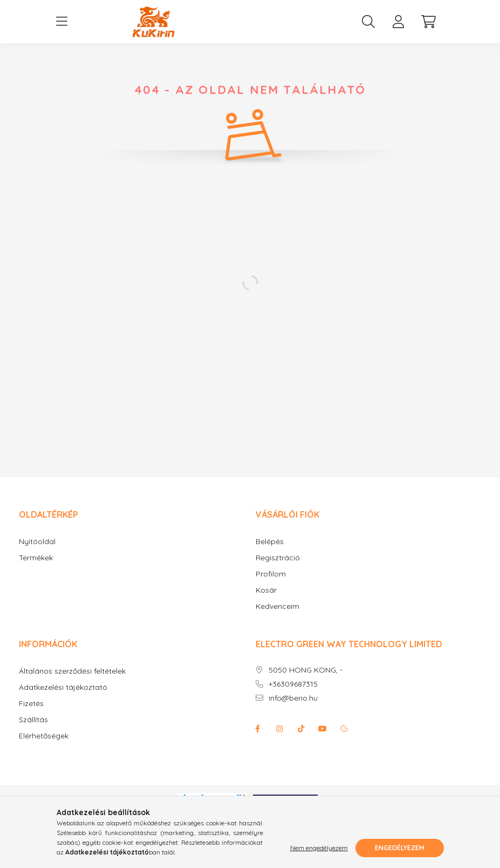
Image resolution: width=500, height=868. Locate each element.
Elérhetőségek (44, 736)
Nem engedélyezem (319, 848)
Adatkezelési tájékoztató (63, 687)
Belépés (270, 542)
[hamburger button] (62, 22)
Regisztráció (278, 558)
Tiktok (301, 729)
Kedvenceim (278, 606)
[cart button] (429, 22)
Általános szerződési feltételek (72, 671)
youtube (323, 729)
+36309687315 (293, 684)
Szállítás (33, 720)
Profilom (271, 574)
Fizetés (31, 704)
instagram (279, 729)
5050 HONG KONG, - (306, 670)
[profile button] (399, 22)
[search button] (368, 22)
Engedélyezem (400, 848)
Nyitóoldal (37, 542)
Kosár (266, 590)
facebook (258, 729)
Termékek (36, 558)
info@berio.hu (293, 698)
